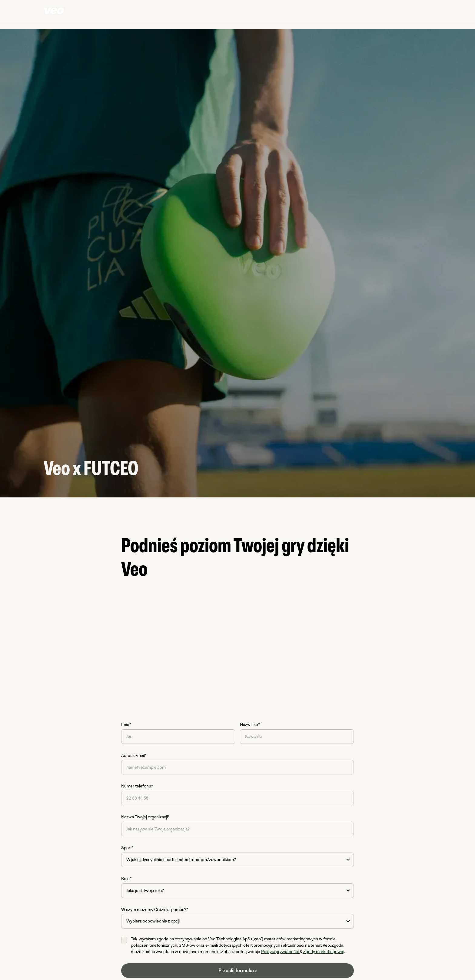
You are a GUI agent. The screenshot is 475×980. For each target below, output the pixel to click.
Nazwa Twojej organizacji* (145, 817)
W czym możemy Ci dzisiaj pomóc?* (155, 910)
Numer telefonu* (137, 786)
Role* (126, 879)
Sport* (127, 848)
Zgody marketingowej (324, 952)
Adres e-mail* (134, 756)
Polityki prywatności (280, 952)
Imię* (126, 725)
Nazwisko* (250, 725)
